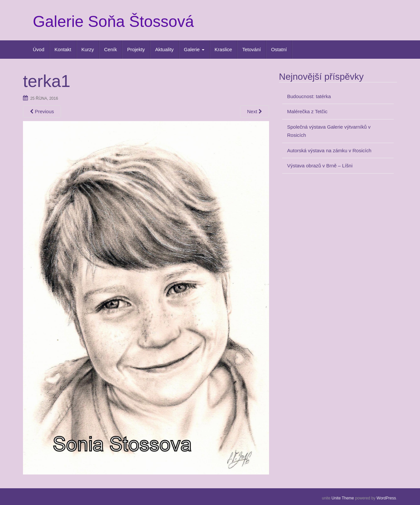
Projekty (136, 49)
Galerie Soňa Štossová (113, 21)
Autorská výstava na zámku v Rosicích (329, 150)
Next (255, 111)
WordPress (386, 498)
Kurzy (88, 49)
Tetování (252, 49)
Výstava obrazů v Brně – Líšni (320, 166)
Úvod (39, 49)
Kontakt (63, 49)
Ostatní (279, 49)
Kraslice (223, 49)
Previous (42, 111)
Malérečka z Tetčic (307, 111)
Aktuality (165, 49)
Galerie (194, 49)
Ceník (110, 49)
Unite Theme (343, 498)
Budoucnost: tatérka (309, 96)
